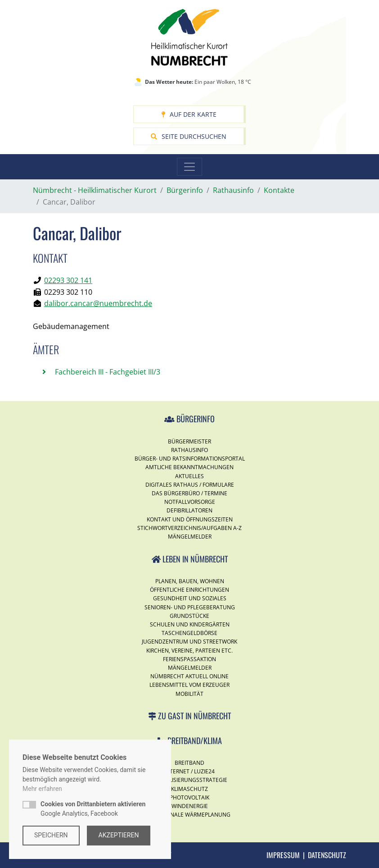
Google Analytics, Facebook (93, 809)
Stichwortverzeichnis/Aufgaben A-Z (189, 528)
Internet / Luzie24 (189, 771)
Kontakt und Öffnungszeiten (190, 519)
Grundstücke (189, 616)
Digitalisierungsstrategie (189, 780)
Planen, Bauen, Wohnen (190, 581)
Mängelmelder (190, 537)
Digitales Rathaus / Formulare (190, 485)
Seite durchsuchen (189, 136)
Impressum (283, 855)
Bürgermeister (189, 441)
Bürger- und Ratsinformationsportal (190, 459)
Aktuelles (189, 476)
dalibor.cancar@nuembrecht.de (98, 303)
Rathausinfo (189, 450)
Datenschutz (327, 855)
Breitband (189, 763)
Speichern (51, 835)
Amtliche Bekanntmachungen (189, 467)
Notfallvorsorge (190, 502)
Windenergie (190, 806)
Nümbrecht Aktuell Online (189, 676)
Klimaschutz (189, 789)
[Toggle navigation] (189, 167)
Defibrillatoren (189, 510)
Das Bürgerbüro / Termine (189, 493)
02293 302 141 (68, 280)
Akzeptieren (119, 835)
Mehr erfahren (42, 789)
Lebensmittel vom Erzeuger (189, 685)
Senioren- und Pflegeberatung (190, 607)
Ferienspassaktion (189, 659)
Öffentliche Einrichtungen (189, 590)
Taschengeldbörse (189, 633)
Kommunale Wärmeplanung (190, 815)
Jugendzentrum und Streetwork (189, 642)
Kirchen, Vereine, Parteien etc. (189, 651)
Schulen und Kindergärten (190, 624)
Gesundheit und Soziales (190, 598)
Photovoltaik (189, 797)
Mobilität (189, 694)
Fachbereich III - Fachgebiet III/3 (107, 372)
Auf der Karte (189, 114)
